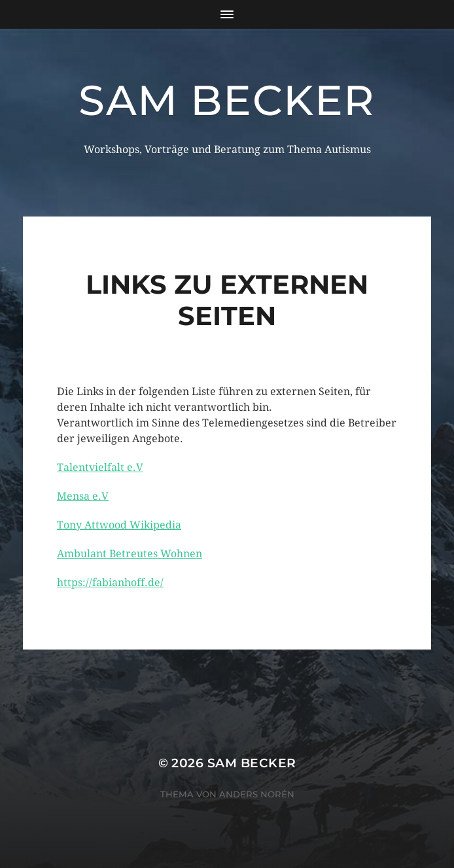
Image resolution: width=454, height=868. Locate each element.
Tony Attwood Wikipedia (119, 525)
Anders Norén (257, 794)
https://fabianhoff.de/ (110, 582)
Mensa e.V (83, 496)
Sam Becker (227, 100)
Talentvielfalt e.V (100, 467)
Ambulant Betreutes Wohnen (130, 554)
